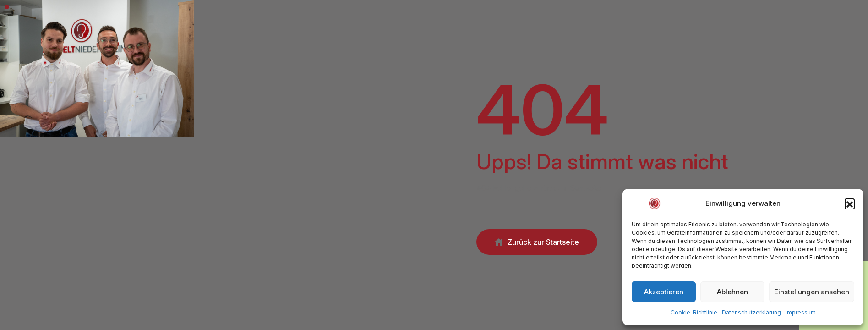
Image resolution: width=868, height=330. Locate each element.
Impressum (801, 312)
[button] (850, 203)
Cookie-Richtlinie (694, 312)
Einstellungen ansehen (812, 292)
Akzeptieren (664, 292)
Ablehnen (732, 292)
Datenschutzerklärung (751, 312)
